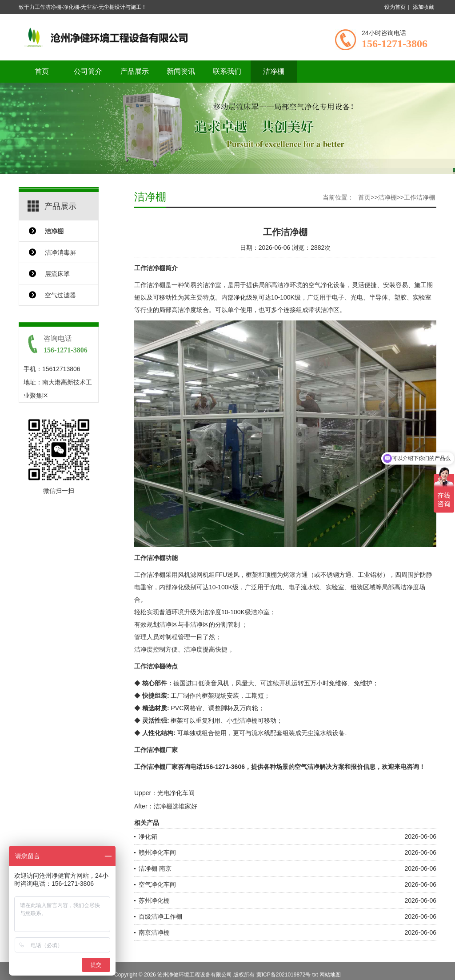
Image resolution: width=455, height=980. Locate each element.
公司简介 (88, 71)
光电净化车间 (176, 793)
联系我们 (227, 71)
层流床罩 (57, 274)
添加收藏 (423, 7)
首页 (42, 71)
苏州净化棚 (154, 900)
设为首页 (395, 7)
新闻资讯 (181, 71)
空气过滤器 (60, 295)
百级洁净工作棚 (160, 916)
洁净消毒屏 (60, 252)
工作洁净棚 (419, 197)
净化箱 (148, 836)
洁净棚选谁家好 (176, 806)
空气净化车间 (157, 884)
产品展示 (135, 71)
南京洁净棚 (154, 932)
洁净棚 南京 (155, 868)
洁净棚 (274, 71)
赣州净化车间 (157, 852)
